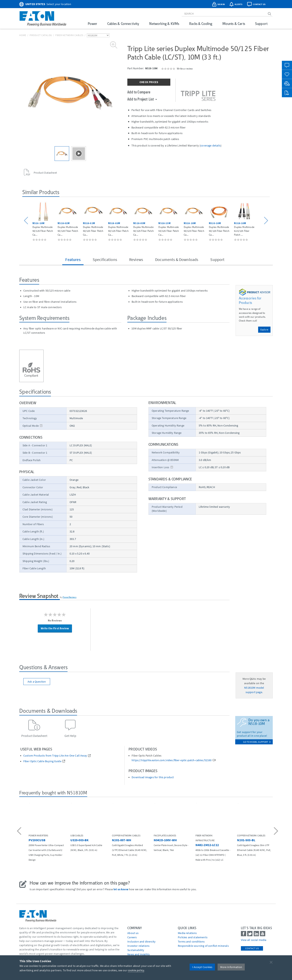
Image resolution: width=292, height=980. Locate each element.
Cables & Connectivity (123, 24)
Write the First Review (55, 628)
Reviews (136, 259)
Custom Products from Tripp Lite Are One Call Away (55, 756)
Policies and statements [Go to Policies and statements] (193, 937)
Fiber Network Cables (69, 35)
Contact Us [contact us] (252, 948)
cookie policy (136, 970)
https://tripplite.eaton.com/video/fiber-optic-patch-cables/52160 (172, 760)
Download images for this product (153, 777)
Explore (264, 330)
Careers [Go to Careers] (132, 937)
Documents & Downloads (177, 259)
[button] (27, 221)
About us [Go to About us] (133, 933)
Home (23, 35)
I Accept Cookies (202, 967)
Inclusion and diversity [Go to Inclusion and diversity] (141, 942)
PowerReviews (70, 597)
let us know (121, 889)
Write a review (185, 68)
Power (92, 24)
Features (73, 259)
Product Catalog (41, 35)
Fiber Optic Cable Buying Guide (42, 761)
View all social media (254, 940)
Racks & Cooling (201, 24)
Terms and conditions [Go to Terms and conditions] (191, 942)
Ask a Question (37, 682)
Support (261, 24)
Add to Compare (139, 92)
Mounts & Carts (234, 24)
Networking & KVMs (164, 24)
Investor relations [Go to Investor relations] (138, 946)
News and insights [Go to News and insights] (138, 954)
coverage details (210, 145)
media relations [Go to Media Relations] (187, 933)
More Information (231, 967)
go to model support (257, 742)
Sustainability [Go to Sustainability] (136, 950)
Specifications (105, 259)
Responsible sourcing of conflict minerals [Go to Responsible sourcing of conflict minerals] (203, 946)
